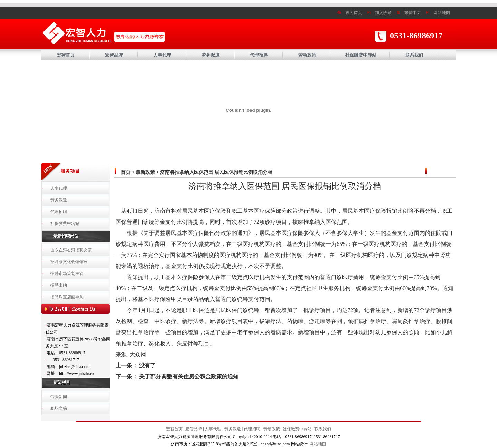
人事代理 (162, 55)
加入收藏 (383, 13)
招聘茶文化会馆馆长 (69, 262)
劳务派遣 (211, 55)
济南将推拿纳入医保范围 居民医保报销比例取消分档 (216, 172)
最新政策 (145, 172)
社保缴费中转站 (361, 55)
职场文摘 (59, 408)
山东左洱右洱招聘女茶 (71, 250)
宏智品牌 (114, 55)
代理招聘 (259, 55)
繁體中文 (412, 13)
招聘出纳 (59, 285)
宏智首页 (66, 55)
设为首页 (354, 13)
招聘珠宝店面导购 (67, 297)
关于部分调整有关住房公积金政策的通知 (189, 376)
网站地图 (442, 13)
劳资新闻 (59, 397)
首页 (126, 172)
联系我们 (414, 55)
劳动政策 (307, 55)
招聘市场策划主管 (67, 273)
